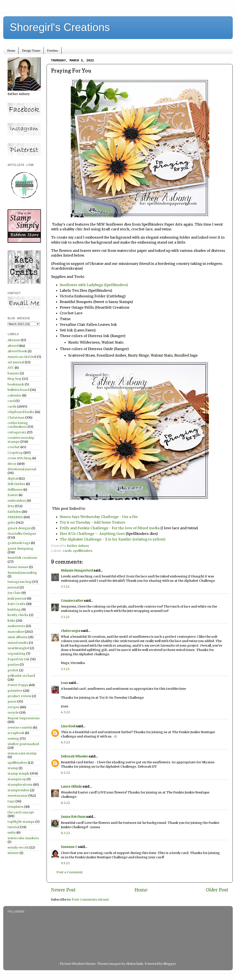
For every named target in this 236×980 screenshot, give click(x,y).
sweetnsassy (18, 796)
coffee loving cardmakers (18, 425)
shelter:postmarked (23, 744)
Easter (13, 495)
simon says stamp (22, 753)
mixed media (18, 643)
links (11, 621)
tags (11, 801)
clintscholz (134, 964)
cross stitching (20, 458)
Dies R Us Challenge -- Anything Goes (92, 534)
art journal (16, 362)
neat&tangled (18, 648)
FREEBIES (15, 517)
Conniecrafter (72, 601)
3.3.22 (65, 587)
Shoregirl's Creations (60, 27)
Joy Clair (14, 593)
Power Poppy (18, 685)
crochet (14, 447)
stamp (13, 768)
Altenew (14, 340)
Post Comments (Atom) (90, 900)
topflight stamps (21, 822)
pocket (13, 670)
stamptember (19, 790)
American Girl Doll (22, 357)
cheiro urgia (71, 631)
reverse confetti (20, 728)
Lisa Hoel (68, 726)
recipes (13, 707)
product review (19, 696)
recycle (13, 713)
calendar (15, 395)
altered (13, 346)
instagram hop (20, 582)
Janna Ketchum (73, 817)
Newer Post (63, 890)
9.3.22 (65, 863)
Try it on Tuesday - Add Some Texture (93, 522)
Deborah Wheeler (74, 756)
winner (13, 853)
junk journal (17, 598)
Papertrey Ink (19, 659)
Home (11, 51)
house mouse (18, 567)
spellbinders (83, 551)
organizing (17, 654)
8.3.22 (65, 803)
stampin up (17, 779)
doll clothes (16, 484)
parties (13, 665)
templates (16, 807)
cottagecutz (17, 432)
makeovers (16, 626)
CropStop (15, 453)
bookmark (16, 384)
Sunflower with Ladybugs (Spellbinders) (94, 285)
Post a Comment (70, 872)
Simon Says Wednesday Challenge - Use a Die (99, 517)
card (11, 401)
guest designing (20, 549)
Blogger (169, 964)
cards (67, 551)
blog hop (15, 379)
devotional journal (22, 469)
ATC (11, 368)
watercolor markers (23, 838)
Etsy (11, 506)
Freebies (53, 51)
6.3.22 (65, 742)
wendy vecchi (18, 847)
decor (12, 464)
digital (13, 479)
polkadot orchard (21, 676)
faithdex (14, 512)
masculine (16, 632)
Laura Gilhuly (71, 787)
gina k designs (19, 528)
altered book (17, 351)
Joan (65, 683)
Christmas (16, 418)
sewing (13, 739)
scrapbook (16, 733)
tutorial (14, 827)
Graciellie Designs (22, 534)
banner (13, 373)
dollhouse (15, 490)
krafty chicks (18, 615)
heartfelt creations (22, 558)
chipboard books (21, 412)
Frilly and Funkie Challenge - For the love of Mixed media (110, 528)
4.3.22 (65, 712)
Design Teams (31, 51)
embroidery (17, 501)
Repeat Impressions (24, 718)
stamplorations (20, 785)
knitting (14, 610)
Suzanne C (69, 847)
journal (13, 587)
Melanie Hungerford (77, 570)
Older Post (217, 890)
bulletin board (19, 390)
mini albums (18, 637)
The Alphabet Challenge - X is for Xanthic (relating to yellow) (113, 539)
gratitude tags (19, 543)
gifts (11, 523)
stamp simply (19, 774)
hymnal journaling (22, 573)
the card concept (21, 812)
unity (12, 833)
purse (12, 701)
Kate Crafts (17, 604)
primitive (15, 691)
